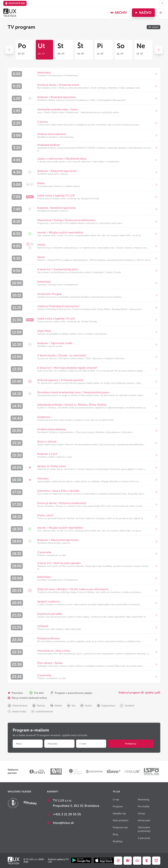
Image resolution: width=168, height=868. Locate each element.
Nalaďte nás (119, 814)
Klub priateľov (121, 820)
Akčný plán (144, 820)
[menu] (161, 13)
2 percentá (144, 838)
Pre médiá (144, 806)
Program (118, 806)
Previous (9, 50)
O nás (116, 800)
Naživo (143, 13)
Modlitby (118, 841)
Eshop (141, 814)
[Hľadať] (162, 3)
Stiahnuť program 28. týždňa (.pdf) (139, 693)
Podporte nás (15, 3)
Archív (118, 13)
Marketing (144, 800)
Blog (115, 834)
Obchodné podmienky (144, 829)
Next (159, 50)
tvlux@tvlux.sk (63, 823)
